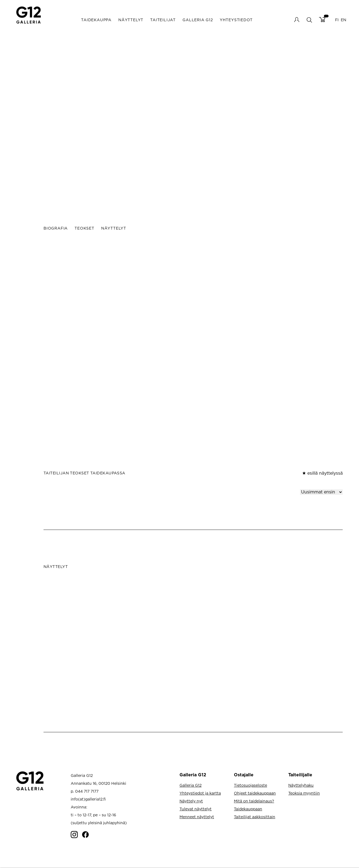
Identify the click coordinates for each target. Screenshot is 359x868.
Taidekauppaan (248, 809)
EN (343, 20)
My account (297, 20)
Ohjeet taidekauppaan (255, 793)
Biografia (56, 228)
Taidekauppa (96, 20)
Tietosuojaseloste (250, 785)
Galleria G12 (198, 20)
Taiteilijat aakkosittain (255, 817)
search (309, 20)
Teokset (84, 228)
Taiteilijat (163, 20)
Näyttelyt (131, 20)
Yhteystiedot (236, 20)
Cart (322, 20)
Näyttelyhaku (301, 785)
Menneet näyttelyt (197, 817)
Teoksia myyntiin (304, 793)
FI (337, 20)
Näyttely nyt (191, 801)
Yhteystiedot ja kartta (200, 793)
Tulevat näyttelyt (196, 809)
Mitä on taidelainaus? (254, 801)
